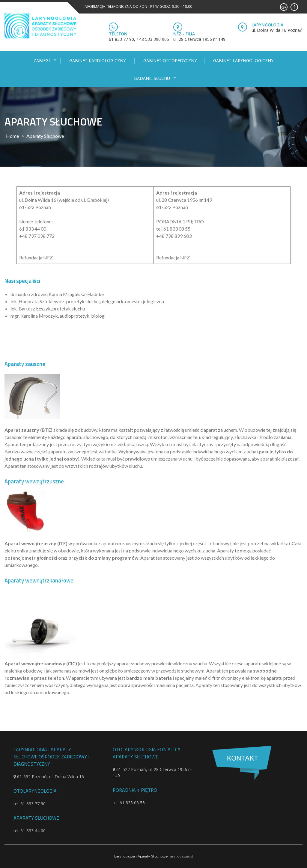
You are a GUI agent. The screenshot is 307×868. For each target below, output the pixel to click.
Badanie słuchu (152, 78)
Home (12, 136)
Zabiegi (42, 60)
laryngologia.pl (181, 856)
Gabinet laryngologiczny (243, 60)
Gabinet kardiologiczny (98, 60)
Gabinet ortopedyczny (170, 60)
